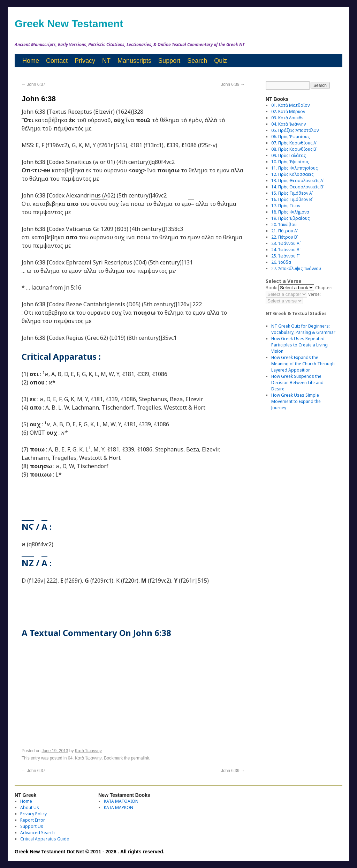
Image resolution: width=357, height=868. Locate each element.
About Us (30, 807)
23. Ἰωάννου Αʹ (286, 243)
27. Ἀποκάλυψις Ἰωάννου (296, 268)
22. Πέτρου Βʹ (285, 237)
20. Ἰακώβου (284, 225)
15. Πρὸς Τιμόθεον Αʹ (292, 193)
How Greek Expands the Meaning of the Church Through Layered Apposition (303, 364)
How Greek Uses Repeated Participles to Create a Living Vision (299, 345)
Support (169, 61)
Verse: (314, 294)
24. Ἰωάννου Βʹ (286, 250)
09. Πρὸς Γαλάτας (288, 155)
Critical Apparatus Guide (45, 839)
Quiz (221, 61)
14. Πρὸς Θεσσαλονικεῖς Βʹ (298, 187)
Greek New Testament (69, 24)
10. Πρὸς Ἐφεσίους (290, 162)
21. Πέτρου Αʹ (285, 231)
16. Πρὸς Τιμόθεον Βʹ (292, 199)
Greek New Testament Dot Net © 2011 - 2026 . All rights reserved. (90, 852)
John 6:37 (33, 84)
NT (106, 61)
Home (31, 61)
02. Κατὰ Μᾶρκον (288, 111)
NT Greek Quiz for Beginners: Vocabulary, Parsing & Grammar (303, 329)
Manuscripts (134, 61)
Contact (57, 61)
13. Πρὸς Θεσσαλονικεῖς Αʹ (298, 181)
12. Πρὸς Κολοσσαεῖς (292, 174)
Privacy (85, 61)
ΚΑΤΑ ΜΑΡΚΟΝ (119, 807)
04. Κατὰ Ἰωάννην (85, 758)
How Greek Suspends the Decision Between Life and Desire (297, 383)
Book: (271, 288)
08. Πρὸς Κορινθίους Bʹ (294, 149)
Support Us (32, 826)
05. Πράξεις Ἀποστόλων (295, 130)
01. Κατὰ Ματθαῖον (290, 105)
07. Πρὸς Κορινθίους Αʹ (294, 143)
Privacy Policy (33, 814)
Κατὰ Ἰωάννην (88, 751)
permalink (140, 758)
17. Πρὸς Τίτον (286, 206)
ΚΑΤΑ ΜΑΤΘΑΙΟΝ (121, 801)
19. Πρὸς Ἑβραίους (290, 218)
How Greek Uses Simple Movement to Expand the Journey (296, 401)
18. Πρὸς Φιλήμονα (290, 212)
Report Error (33, 820)
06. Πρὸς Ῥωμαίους (290, 137)
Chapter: (324, 288)
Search (197, 61)
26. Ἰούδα (281, 262)
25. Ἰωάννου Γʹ (286, 256)
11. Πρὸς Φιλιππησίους (294, 168)
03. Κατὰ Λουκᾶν (287, 118)
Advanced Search (37, 833)
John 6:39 (233, 84)
